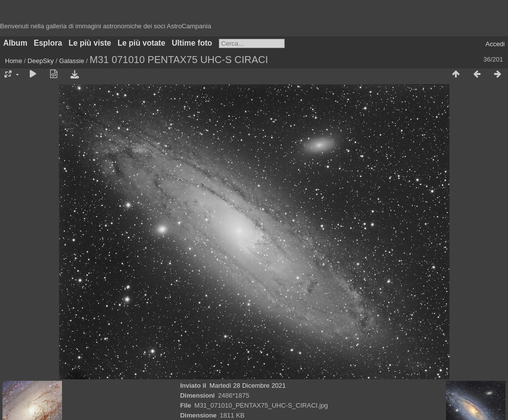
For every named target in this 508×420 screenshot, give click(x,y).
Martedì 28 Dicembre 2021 (248, 385)
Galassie (72, 61)
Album (16, 43)
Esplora (48, 43)
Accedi (495, 44)
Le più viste (90, 43)
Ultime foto (192, 43)
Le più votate (141, 43)
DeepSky (41, 61)
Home (14, 61)
